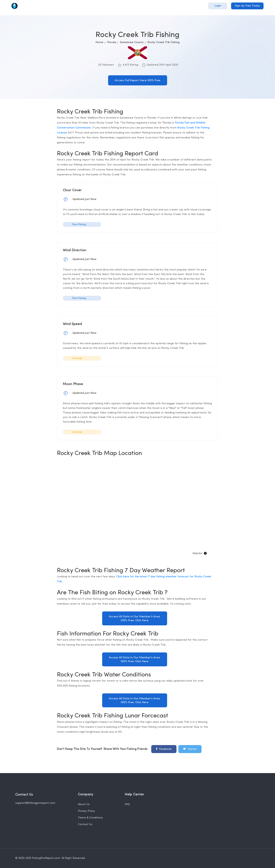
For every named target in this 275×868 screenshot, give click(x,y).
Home (99, 42)
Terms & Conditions (90, 818)
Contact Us (85, 824)
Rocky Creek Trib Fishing (163, 42)
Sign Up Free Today (247, 6)
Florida (112, 42)
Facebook (164, 749)
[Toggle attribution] (205, 553)
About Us (84, 804)
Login (218, 6)
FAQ (127, 804)
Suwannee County (132, 42)
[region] (135, 510)
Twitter (190, 749)
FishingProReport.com (46, 858)
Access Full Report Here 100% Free (138, 81)
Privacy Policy (86, 811)
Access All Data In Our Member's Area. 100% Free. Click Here (135, 619)
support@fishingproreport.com (35, 803)
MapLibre (197, 553)
